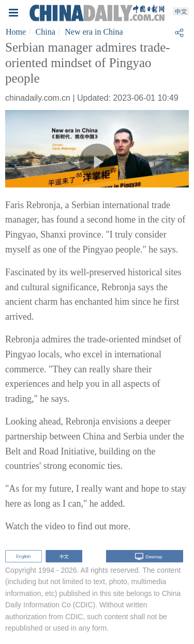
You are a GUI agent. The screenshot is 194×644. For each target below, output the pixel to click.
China (46, 32)
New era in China (94, 32)
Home (16, 32)
